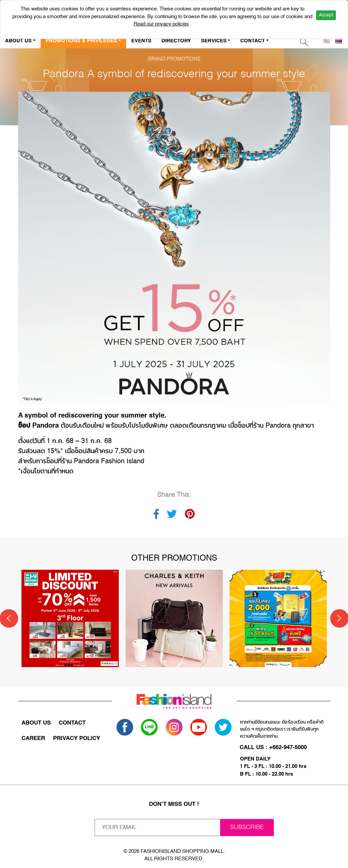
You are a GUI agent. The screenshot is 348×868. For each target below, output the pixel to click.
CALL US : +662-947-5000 (274, 747)
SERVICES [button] (214, 41)
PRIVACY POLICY (77, 738)
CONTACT (72, 723)
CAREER (33, 738)
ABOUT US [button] (18, 41)
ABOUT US (36, 723)
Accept (326, 15)
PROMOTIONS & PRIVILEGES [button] (81, 41)
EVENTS (141, 41)
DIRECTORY (176, 41)
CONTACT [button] (253, 41)
